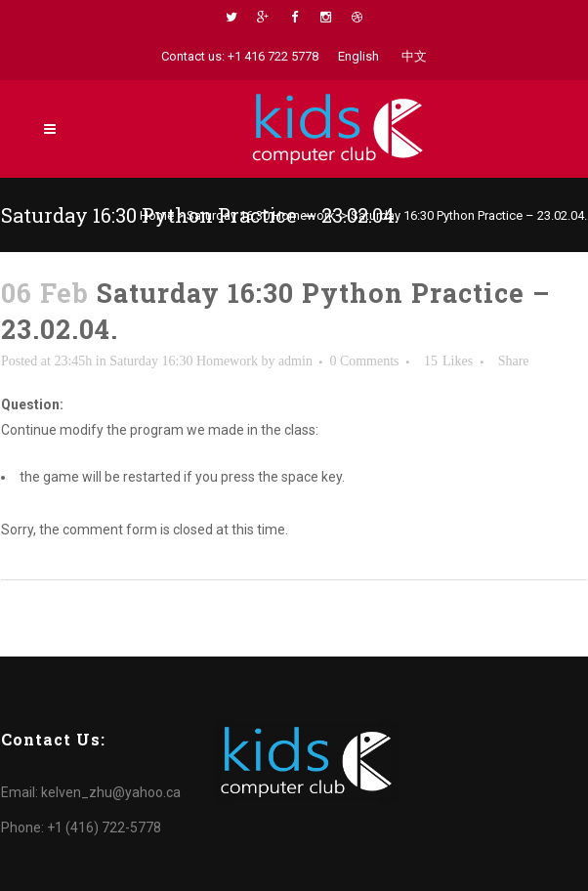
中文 (414, 56)
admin (295, 361)
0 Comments (364, 361)
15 (448, 361)
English (358, 56)
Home (157, 215)
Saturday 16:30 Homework (261, 215)
